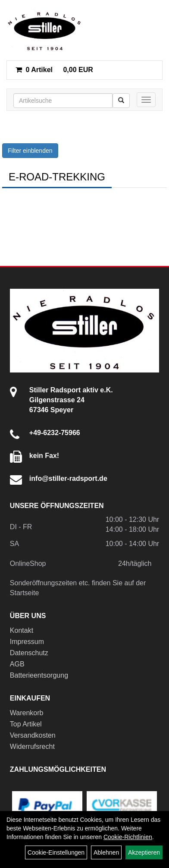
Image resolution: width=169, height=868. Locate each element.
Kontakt (22, 630)
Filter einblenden (30, 151)
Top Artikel (26, 724)
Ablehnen (106, 852)
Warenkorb (27, 713)
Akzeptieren (144, 852)
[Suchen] (121, 101)
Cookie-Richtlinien (128, 837)
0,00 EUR (54, 70)
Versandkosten (33, 735)
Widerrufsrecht (32, 746)
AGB (17, 664)
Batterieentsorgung (39, 675)
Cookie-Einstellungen (56, 852)
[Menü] (146, 100)
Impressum (27, 642)
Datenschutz (29, 653)
